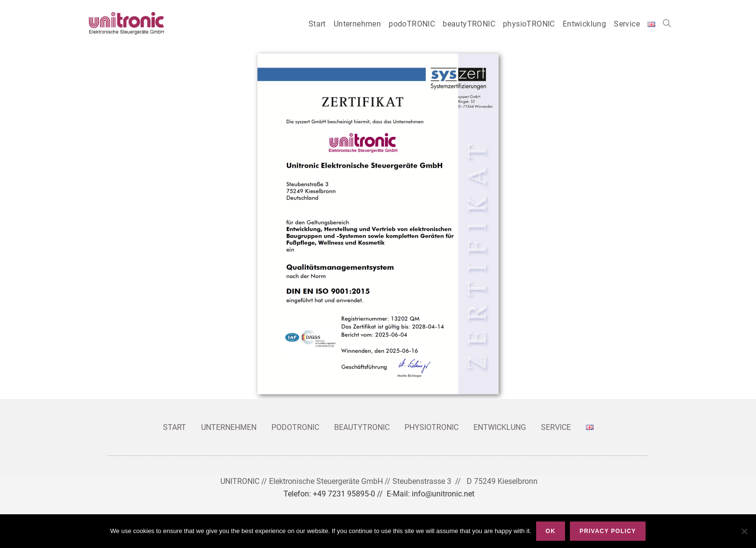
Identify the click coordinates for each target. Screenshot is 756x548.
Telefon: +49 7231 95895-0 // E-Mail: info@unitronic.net (379, 494)
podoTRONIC (295, 427)
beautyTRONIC (362, 427)
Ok (551, 531)
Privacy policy (608, 531)
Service (556, 427)
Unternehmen (229, 427)
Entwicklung (500, 427)
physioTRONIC (432, 427)
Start (175, 427)
